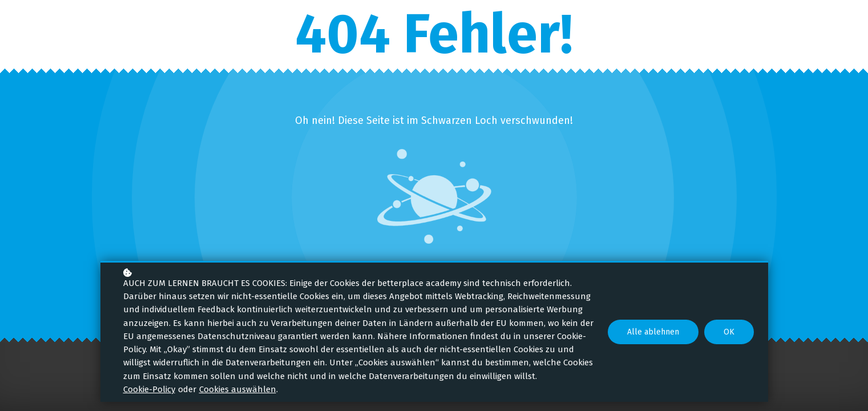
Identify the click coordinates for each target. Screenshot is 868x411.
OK (729, 332)
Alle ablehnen (653, 332)
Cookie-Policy (149, 389)
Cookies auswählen (238, 389)
